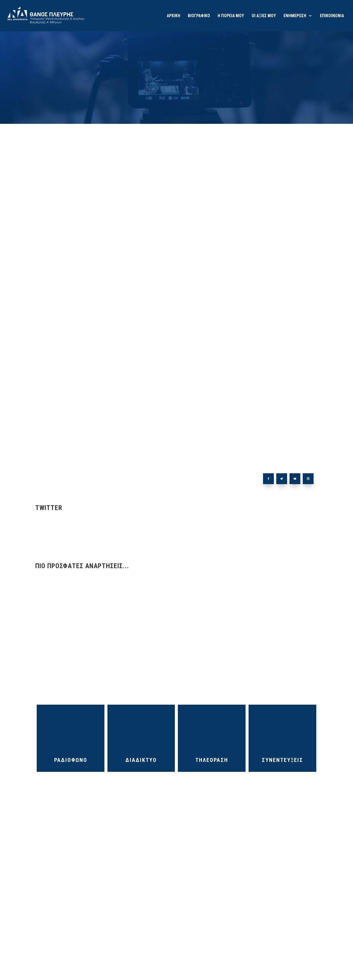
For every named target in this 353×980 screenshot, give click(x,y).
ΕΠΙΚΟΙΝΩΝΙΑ (332, 16)
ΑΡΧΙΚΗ (173, 16)
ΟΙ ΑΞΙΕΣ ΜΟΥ (264, 16)
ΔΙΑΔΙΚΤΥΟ (141, 760)
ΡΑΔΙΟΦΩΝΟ (71, 760)
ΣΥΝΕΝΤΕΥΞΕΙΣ (282, 760)
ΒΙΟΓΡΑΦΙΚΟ (199, 16)
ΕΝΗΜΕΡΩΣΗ (295, 16)
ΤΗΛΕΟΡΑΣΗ (212, 760)
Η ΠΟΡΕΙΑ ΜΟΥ (231, 16)
